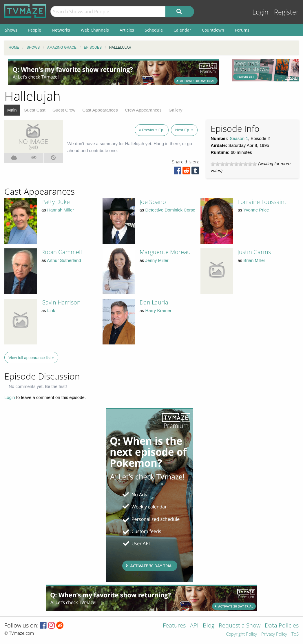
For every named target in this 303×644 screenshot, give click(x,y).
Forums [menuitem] (242, 30)
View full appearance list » (31, 358)
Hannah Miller (61, 210)
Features (174, 626)
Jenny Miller (157, 260)
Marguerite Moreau (165, 252)
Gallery (176, 110)
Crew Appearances (143, 110)
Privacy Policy (274, 634)
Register (286, 12)
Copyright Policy (241, 634)
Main (12, 110)
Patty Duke (56, 202)
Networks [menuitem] (61, 30)
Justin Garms (254, 252)
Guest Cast (35, 110)
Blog (209, 626)
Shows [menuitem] (11, 30)
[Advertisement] (114, 72)
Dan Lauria (154, 302)
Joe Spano (153, 202)
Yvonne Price (256, 210)
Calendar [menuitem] (182, 30)
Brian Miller (254, 260)
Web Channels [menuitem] (95, 30)
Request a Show (240, 626)
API (194, 626)
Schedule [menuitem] (154, 30)
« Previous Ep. (151, 130)
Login (260, 12)
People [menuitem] (35, 30)
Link (51, 310)
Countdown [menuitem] (213, 30)
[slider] (234, 164)
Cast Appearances (100, 110)
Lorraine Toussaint (262, 202)
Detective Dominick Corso (170, 210)
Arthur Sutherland (64, 260)
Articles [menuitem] (127, 30)
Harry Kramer (158, 310)
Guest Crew (64, 110)
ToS (295, 634)
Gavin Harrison (61, 302)
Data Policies (282, 626)
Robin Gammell (62, 252)
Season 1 (239, 138)
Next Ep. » (184, 130)
